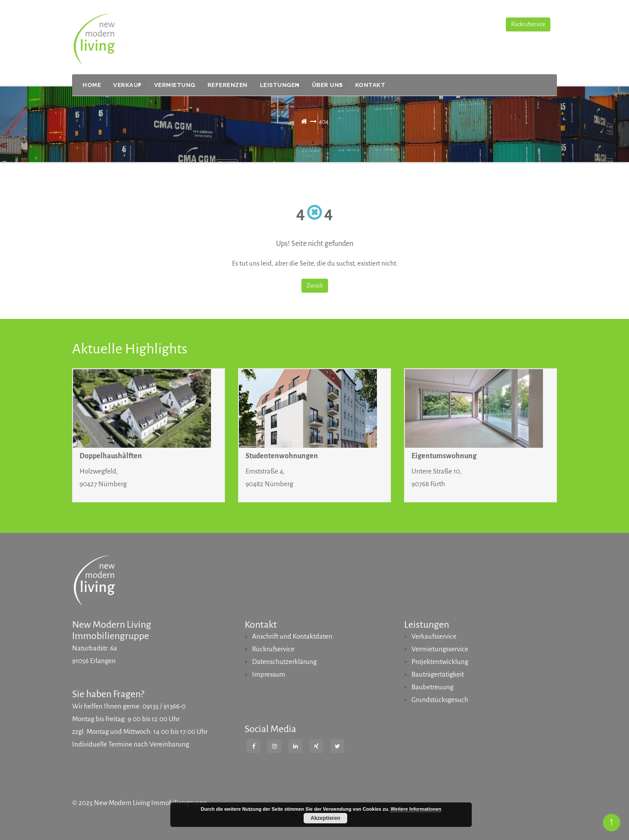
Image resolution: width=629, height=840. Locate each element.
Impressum (269, 674)
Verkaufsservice (434, 636)
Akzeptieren (325, 818)
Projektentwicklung (440, 662)
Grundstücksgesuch (440, 700)
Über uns (329, 85)
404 (324, 122)
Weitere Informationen (416, 809)
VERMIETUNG (175, 85)
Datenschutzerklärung (284, 662)
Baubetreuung (432, 687)
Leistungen (282, 85)
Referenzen (228, 85)
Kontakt (370, 85)
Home (92, 85)
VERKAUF (129, 85)
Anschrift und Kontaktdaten (292, 636)
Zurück (315, 286)
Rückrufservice (528, 24)
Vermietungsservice (440, 649)
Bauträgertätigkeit (438, 674)
